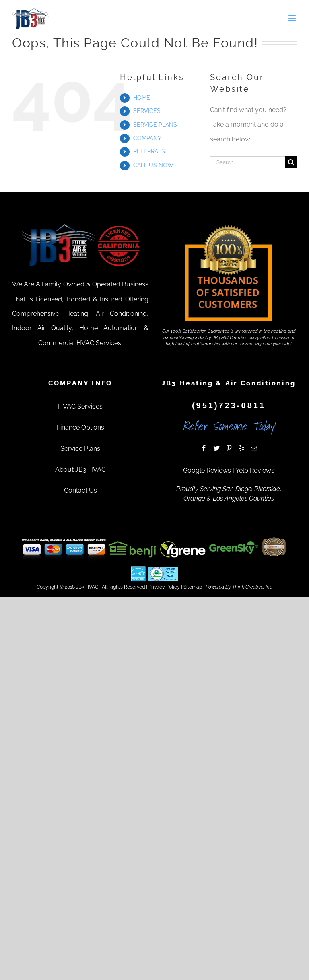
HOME (142, 98)
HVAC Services (80, 406)
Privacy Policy (164, 587)
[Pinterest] (229, 448)
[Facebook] (204, 448)
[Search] (291, 162)
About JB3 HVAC (80, 470)
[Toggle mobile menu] (293, 18)
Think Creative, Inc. (252, 587)
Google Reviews (207, 470)
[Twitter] (216, 448)
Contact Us (80, 490)
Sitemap (193, 587)
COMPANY (147, 138)
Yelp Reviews (255, 470)
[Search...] (248, 162)
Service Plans (80, 449)
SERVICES (147, 111)
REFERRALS (149, 151)
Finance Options (80, 427)
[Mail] (254, 448)
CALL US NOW (153, 165)
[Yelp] (241, 448)
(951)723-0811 (229, 405)
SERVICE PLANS (155, 125)
